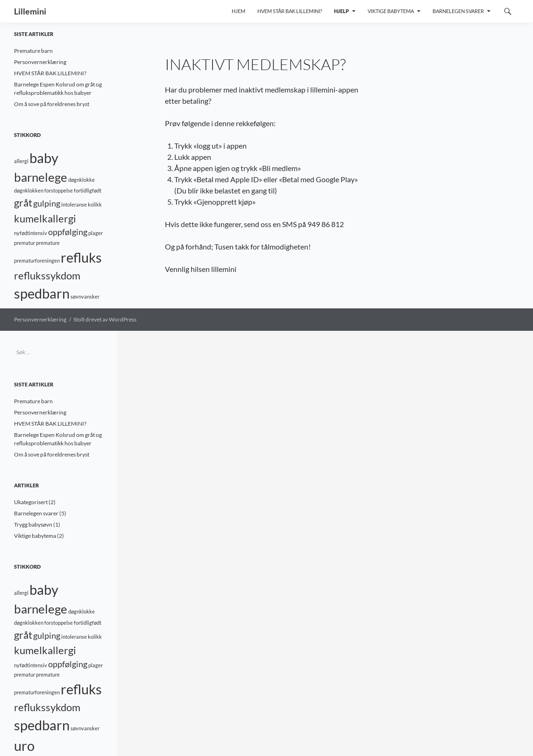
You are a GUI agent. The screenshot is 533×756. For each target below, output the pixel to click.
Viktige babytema (391, 11)
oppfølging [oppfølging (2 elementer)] (68, 232)
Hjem (238, 11)
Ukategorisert (31, 502)
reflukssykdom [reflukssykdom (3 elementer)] (47, 275)
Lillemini (30, 11)
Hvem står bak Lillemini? (290, 11)
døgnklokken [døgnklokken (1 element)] (29, 190)
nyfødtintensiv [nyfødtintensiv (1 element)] (31, 233)
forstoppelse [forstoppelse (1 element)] (59, 190)
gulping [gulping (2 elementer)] (47, 203)
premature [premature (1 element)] (48, 243)
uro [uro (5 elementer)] (24, 745)
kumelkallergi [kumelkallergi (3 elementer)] (45, 218)
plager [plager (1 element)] (96, 233)
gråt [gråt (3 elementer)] (23, 203)
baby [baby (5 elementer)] (44, 158)
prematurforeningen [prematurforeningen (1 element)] (37, 260)
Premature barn (33, 51)
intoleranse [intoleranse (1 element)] (74, 204)
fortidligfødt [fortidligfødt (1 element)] (88, 190)
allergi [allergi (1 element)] (21, 161)
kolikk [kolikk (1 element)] (95, 204)
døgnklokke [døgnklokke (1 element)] (82, 180)
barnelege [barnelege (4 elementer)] (41, 177)
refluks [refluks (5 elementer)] (81, 257)
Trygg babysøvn (33, 524)
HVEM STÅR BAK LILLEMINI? (50, 73)
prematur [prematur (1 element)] (25, 243)
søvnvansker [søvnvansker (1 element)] (85, 296)
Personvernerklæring (40, 62)
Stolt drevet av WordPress (105, 319)
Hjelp (341, 11)
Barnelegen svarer (458, 11)
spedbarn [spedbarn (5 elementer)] (42, 293)
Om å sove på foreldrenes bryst (52, 104)
